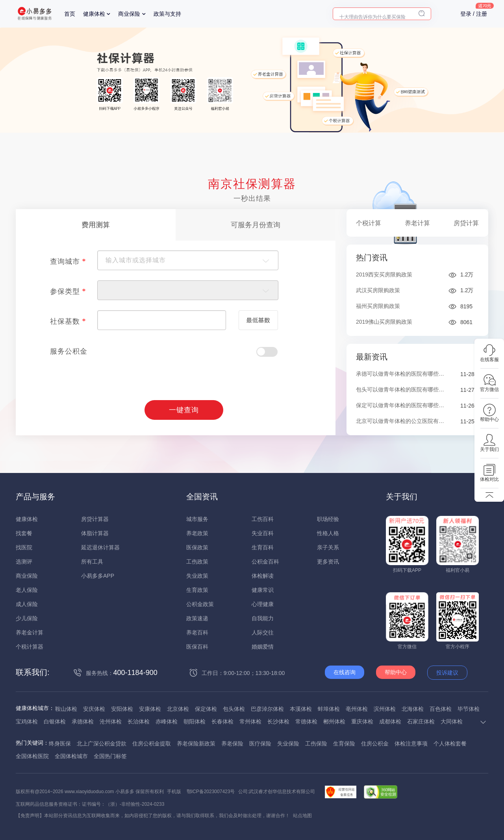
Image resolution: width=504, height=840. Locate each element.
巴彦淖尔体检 (267, 709)
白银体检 (55, 721)
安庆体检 (94, 709)
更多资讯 (328, 562)
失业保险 (288, 744)
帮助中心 (396, 672)
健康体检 (94, 14)
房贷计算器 (95, 519)
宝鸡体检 (27, 721)
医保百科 (197, 647)
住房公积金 (375, 744)
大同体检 (452, 721)
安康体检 (150, 709)
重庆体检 (362, 721)
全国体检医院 (32, 756)
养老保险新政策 (196, 744)
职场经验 (328, 519)
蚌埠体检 (329, 709)
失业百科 (263, 533)
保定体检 (206, 709)
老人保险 (27, 590)
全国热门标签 (110, 756)
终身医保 (60, 744)
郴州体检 (334, 721)
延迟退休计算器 (100, 547)
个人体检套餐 (450, 744)
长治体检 (139, 721)
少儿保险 (27, 618)
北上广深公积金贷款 (102, 744)
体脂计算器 (95, 533)
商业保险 (129, 14)
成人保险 (27, 604)
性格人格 (328, 533)
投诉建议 (447, 673)
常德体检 (306, 721)
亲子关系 (328, 547)
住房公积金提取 (152, 744)
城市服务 (197, 519)
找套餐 (24, 533)
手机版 (174, 792)
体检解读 (263, 576)
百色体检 (441, 709)
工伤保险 (316, 744)
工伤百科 (263, 519)
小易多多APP (98, 576)
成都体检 (390, 721)
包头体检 (234, 709)
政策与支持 (167, 14)
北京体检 (178, 709)
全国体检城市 (71, 756)
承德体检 (83, 721)
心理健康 (263, 604)
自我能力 (263, 618)
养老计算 (417, 223)
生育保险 (344, 744)
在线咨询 (345, 672)
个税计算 (369, 223)
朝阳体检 (195, 721)
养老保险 (232, 744)
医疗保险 (260, 744)
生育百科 (263, 547)
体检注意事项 (411, 744)
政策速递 (197, 618)
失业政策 (197, 576)
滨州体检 (385, 709)
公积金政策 (200, 604)
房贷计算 (466, 223)
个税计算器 (30, 647)
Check (267, 352)
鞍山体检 (66, 709)
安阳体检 (122, 709)
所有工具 (92, 562)
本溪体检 (301, 709)
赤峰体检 (167, 721)
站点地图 (302, 816)
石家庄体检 (421, 721)
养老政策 (197, 533)
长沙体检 (278, 721)
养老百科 (197, 632)
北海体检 (413, 709)
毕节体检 (469, 709)
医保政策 (197, 547)
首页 (70, 14)
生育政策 (197, 590)
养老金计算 (30, 632)
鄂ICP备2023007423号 (211, 792)
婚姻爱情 (263, 647)
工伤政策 (197, 562)
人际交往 (263, 632)
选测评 (24, 562)
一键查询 (184, 410)
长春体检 (222, 721)
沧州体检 (111, 721)
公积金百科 (265, 562)
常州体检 (250, 721)
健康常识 (263, 590)
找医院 (24, 547)
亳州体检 (357, 709)
